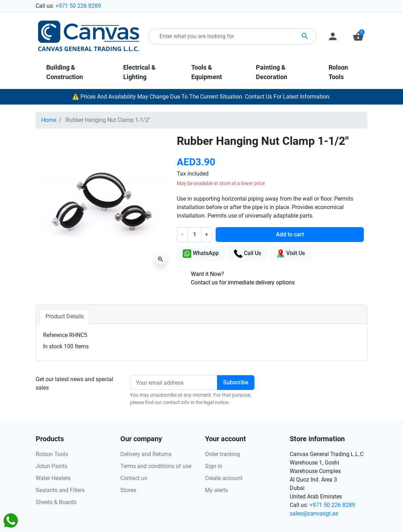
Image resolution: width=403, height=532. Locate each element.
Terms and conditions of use (156, 466)
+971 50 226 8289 (78, 6)
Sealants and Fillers (60, 490)
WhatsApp (201, 254)
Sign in (214, 466)
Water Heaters (53, 478)
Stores (128, 490)
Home (49, 120)
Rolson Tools (52, 454)
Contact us (134, 478)
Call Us (248, 254)
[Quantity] (194, 235)
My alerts (216, 490)
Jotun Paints (52, 466)
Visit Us (291, 254)
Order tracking (222, 454)
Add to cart (290, 234)
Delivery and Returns (146, 454)
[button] (358, 36)
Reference (55, 335)
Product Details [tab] (65, 316)
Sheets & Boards (56, 502)
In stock (53, 346)
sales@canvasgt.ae (314, 513)
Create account (224, 478)
